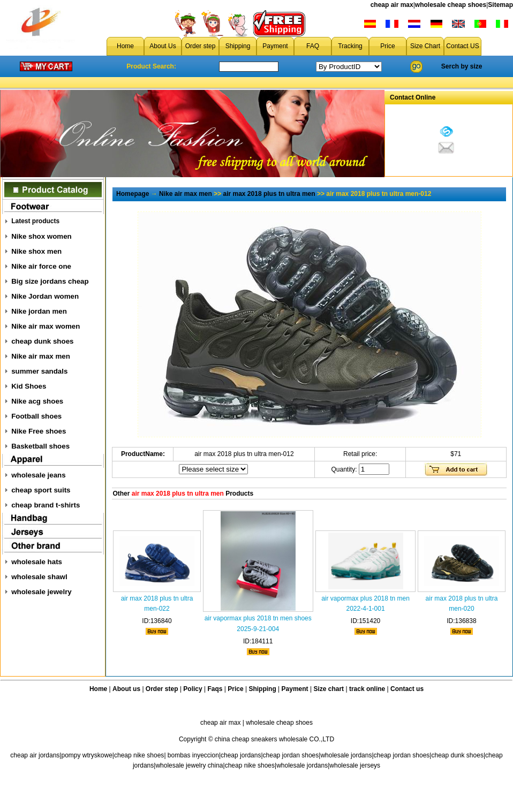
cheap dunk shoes (42, 341)
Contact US (462, 46)
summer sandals (39, 371)
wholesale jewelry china (189, 765)
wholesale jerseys (355, 765)
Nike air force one (41, 266)
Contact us (407, 689)
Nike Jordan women (45, 296)
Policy (193, 689)
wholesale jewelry (42, 592)
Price (387, 46)
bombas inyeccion (193, 755)
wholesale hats (37, 562)
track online (367, 689)
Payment (275, 46)
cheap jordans (241, 755)
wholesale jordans (346, 755)
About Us (163, 46)
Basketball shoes (40, 446)
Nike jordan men (39, 311)
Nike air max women (46, 326)
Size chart (329, 689)
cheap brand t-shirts (46, 505)
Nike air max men (41, 356)
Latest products (35, 221)
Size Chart (425, 46)
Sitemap (500, 5)
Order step (201, 46)
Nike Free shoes (39, 431)
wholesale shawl (39, 577)
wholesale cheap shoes (451, 5)
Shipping (238, 46)
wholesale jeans (39, 475)
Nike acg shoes (37, 401)
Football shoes (36, 416)
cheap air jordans (35, 755)
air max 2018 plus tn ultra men (269, 194)
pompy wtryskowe (86, 755)
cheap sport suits (41, 490)
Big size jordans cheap (50, 281)
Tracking (350, 46)
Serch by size (462, 66)
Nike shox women (42, 236)
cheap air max (392, 5)
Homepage (133, 194)
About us (126, 689)
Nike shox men (36, 251)
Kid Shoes (29, 386)
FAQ (313, 46)
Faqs (215, 689)
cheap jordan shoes (291, 755)
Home (125, 46)
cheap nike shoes (139, 755)
